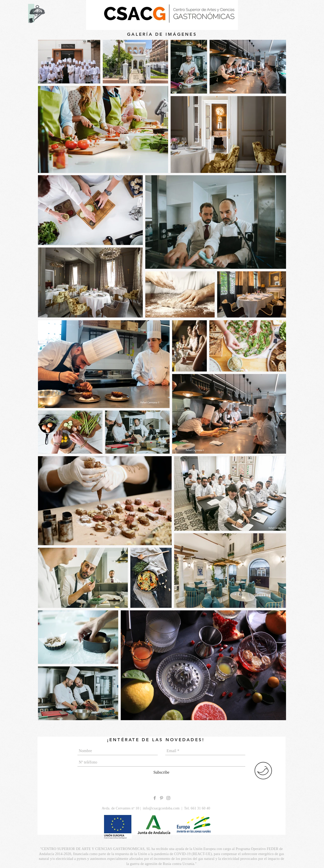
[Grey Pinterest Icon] (161, 798)
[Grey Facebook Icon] (155, 798)
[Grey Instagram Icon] (168, 798)
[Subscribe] (161, 772)
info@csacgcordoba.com (161, 808)
